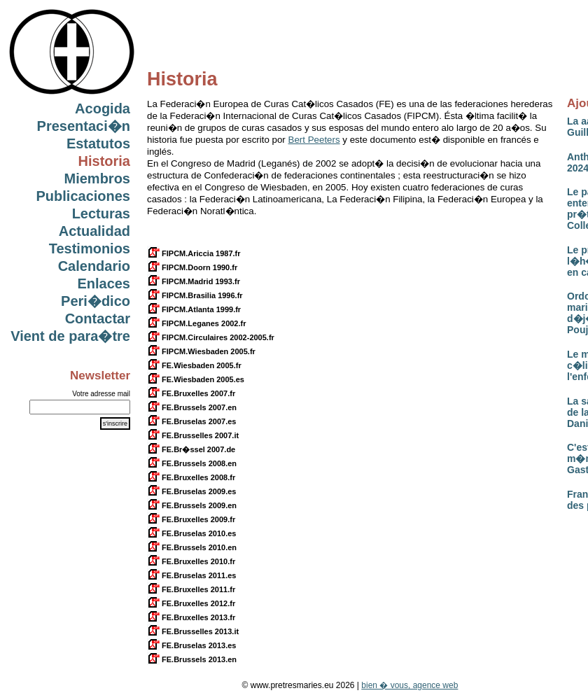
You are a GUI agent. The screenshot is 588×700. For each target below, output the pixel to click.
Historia (104, 161)
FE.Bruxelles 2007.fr (191, 393)
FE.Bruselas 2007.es (191, 421)
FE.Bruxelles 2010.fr (191, 561)
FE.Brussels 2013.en (192, 659)
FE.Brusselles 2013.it (193, 631)
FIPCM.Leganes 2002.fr (197, 323)
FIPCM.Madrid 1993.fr (194, 281)
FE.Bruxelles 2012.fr (191, 603)
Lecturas (101, 213)
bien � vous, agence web (409, 685)
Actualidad (94, 231)
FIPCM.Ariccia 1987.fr (194, 253)
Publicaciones (84, 196)
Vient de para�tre (70, 336)
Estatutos (98, 143)
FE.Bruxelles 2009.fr (191, 519)
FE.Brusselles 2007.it (193, 435)
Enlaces (104, 283)
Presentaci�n (84, 126)
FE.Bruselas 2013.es (191, 645)
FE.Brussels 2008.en (192, 463)
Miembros (97, 178)
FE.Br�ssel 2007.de (191, 449)
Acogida (103, 108)
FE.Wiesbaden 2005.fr (194, 365)
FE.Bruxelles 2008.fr (191, 477)
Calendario (94, 266)
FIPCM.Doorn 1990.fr (192, 267)
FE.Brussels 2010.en (192, 547)
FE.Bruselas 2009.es (191, 491)
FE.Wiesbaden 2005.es (196, 379)
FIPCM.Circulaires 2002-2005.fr (211, 337)
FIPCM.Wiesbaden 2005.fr (201, 351)
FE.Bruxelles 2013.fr (191, 617)
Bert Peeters (314, 140)
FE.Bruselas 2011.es (191, 575)
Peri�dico (96, 301)
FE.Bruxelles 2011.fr (191, 589)
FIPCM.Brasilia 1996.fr (195, 295)
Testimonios (90, 248)
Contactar (98, 318)
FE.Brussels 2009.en (192, 505)
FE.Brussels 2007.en (192, 407)
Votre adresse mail (101, 394)
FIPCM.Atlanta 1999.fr (194, 309)
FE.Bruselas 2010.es (191, 533)
